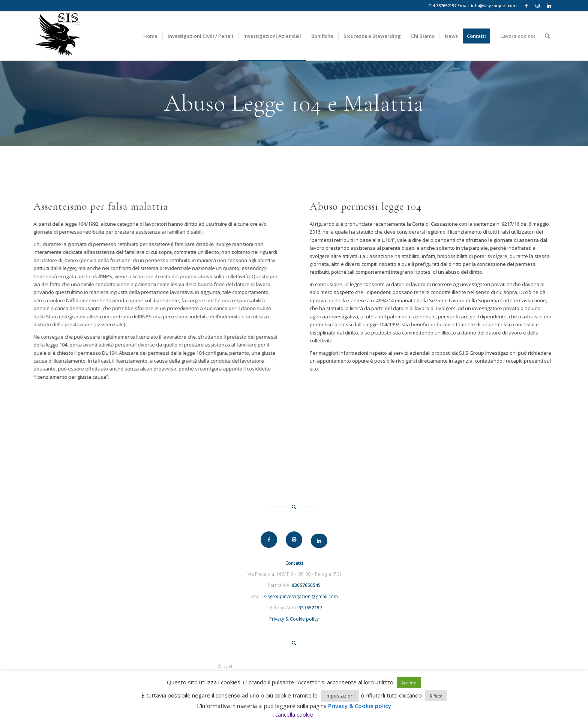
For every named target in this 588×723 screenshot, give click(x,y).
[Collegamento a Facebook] (526, 6)
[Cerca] (547, 36)
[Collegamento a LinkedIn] (549, 6)
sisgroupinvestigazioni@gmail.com (301, 596)
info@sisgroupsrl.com (494, 5)
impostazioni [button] (340, 696)
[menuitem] (150, 36)
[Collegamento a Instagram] (538, 6)
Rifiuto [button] (436, 696)
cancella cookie (294, 714)
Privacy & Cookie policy (294, 619)
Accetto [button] (409, 683)
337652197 (446, 5)
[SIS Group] (57, 36)
